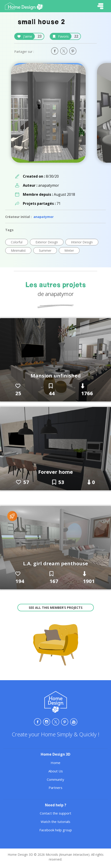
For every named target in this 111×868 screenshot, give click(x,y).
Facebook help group (56, 830)
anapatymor (44, 217)
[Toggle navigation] (100, 6)
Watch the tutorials (55, 822)
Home (55, 763)
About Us (56, 771)
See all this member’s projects (56, 608)
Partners (55, 788)
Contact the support (55, 813)
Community (55, 779)
